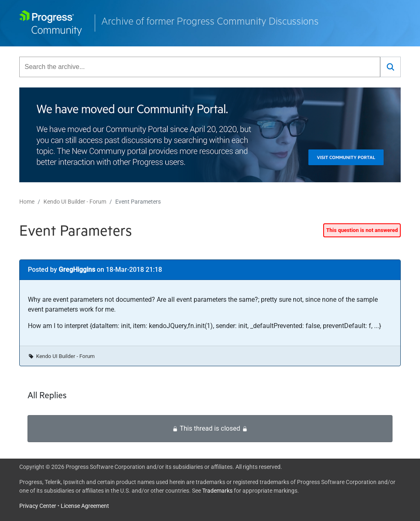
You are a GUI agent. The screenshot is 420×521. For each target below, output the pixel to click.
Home (27, 202)
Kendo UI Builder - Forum (75, 202)
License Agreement (85, 506)
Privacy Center (38, 506)
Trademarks (217, 491)
